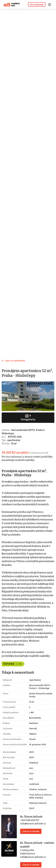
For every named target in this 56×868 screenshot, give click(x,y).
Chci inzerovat (37, 5)
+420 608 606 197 (30, 820)
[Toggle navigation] (51, 4)
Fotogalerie (28, 417)
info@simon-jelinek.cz (33, 824)
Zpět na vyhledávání (15, 361)
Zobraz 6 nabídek (31, 831)
